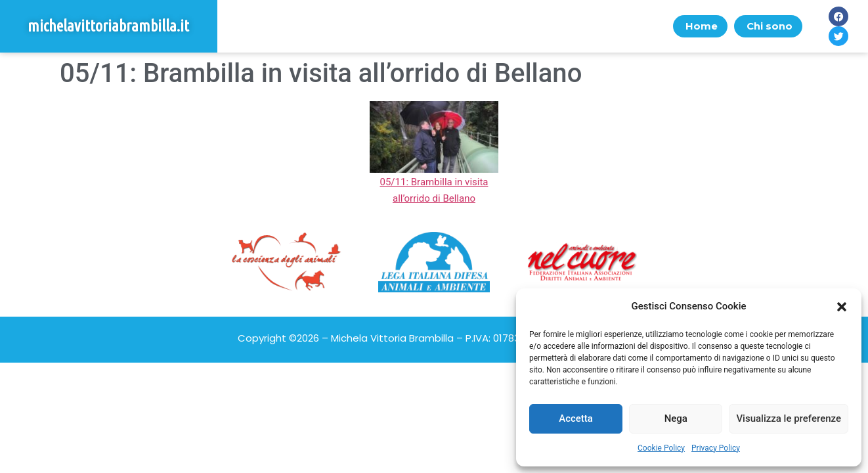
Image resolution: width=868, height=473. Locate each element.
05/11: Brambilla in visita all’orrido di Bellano (434, 182)
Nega (676, 418)
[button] (842, 307)
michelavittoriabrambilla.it (108, 26)
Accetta (576, 418)
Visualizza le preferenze (789, 418)
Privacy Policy (716, 448)
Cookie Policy (661, 448)
